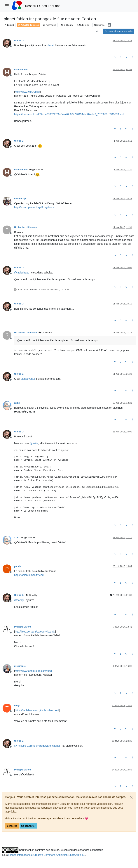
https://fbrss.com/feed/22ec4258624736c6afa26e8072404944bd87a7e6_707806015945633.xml (69, 114)
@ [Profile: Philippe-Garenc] (25, 746)
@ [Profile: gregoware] (43, 746)
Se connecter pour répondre (119, 31)
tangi (17, 706)
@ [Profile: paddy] (19, 600)
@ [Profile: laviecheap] (22, 273)
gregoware (20, 666)
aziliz (17, 403)
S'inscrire (12, 826)
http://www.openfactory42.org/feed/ (34, 207)
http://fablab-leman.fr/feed (29, 575)
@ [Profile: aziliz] (34, 443)
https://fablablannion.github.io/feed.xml (37, 710)
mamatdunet (21, 70)
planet (50, 45)
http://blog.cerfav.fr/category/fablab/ (35, 632)
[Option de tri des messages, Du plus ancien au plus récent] (97, 31)
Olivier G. (19, 41)
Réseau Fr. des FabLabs (43, 6)
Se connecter (28, 826)
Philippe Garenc (23, 627)
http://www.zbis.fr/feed (28, 92)
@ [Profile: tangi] (56, 746)
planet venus (28, 379)
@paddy (31, 595)
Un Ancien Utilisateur (26, 227)
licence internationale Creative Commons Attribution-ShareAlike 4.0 (47, 855)
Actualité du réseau (28, 25)
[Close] (131, 797)
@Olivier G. (36, 170)
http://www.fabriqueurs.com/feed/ (34, 671)
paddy (18, 566)
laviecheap (20, 199)
